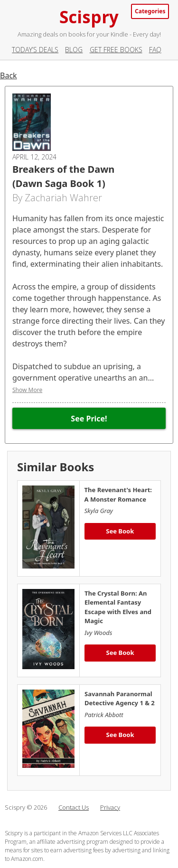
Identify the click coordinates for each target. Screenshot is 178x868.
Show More (27, 390)
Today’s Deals (35, 50)
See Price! (89, 419)
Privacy (110, 807)
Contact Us (74, 807)
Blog (74, 50)
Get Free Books (116, 50)
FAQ (155, 50)
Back (9, 75)
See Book (120, 531)
